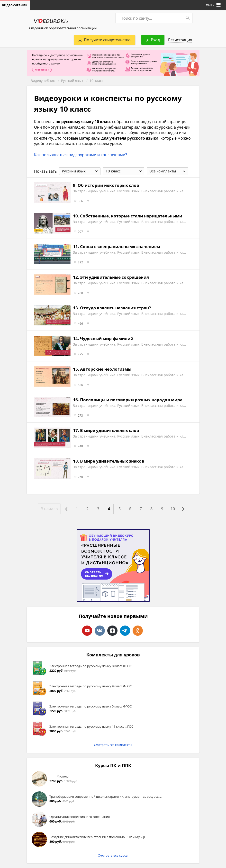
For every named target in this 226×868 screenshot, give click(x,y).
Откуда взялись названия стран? (115, 308)
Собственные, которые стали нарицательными (131, 216)
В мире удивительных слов (110, 430)
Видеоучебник (43, 81)
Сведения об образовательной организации (63, 28)
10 (173, 509)
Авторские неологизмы (106, 369)
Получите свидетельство (105, 40)
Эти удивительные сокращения (114, 277)
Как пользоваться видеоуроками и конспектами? (81, 155)
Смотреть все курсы (113, 855)
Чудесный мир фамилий (107, 338)
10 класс (96, 81)
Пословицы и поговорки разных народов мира (131, 400)
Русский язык (72, 81)
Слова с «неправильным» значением (120, 246)
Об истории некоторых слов (108, 185)
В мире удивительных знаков (112, 461)
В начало (49, 509)
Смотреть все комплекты (113, 745)
